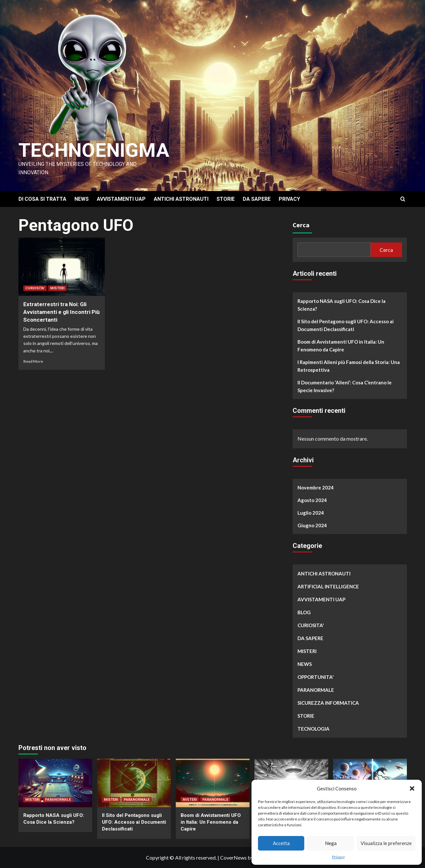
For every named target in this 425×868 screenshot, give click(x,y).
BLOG (304, 612)
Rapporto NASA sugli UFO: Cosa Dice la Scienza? (341, 305)
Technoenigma (94, 150)
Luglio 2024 (311, 513)
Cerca (301, 225)
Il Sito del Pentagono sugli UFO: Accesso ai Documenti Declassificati (346, 325)
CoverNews (233, 857)
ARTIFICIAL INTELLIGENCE (328, 586)
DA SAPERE (257, 199)
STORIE (226, 199)
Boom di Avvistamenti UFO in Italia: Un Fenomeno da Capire (341, 346)
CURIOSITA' (35, 288)
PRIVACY (289, 199)
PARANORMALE (316, 690)
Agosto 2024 (312, 500)
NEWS (82, 199)
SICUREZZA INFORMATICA (328, 703)
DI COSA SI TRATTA (42, 199)
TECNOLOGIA (313, 729)
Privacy (338, 857)
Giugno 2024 (312, 525)
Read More (33, 361)
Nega (331, 843)
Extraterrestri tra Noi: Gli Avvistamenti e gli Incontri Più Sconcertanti (62, 312)
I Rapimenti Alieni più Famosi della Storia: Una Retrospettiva (349, 366)
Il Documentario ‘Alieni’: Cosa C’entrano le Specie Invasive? (345, 386)
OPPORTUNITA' (316, 677)
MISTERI (57, 288)
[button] (412, 788)
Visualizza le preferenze (386, 843)
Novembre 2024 (316, 488)
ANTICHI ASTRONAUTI (181, 199)
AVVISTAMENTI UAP (121, 199)
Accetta (281, 843)
